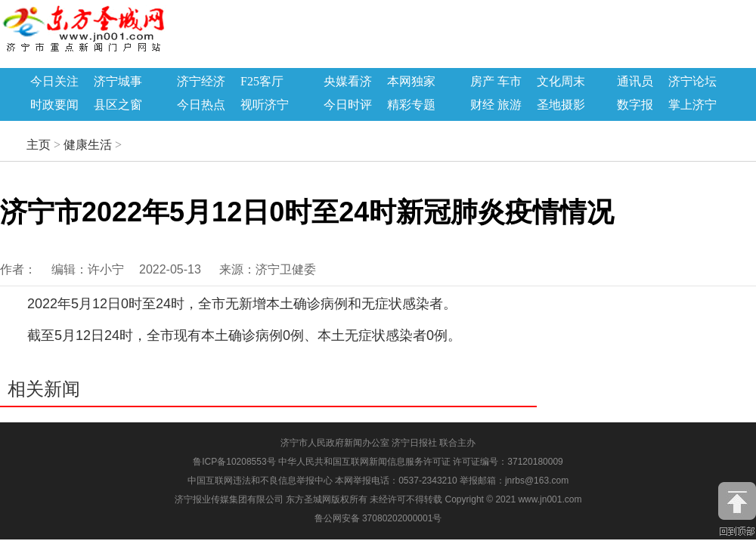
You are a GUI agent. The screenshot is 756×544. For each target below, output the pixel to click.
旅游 (510, 105)
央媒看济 (348, 82)
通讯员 (635, 82)
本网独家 (411, 82)
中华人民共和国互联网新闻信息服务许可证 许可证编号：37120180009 (421, 462)
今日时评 (348, 105)
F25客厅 (262, 82)
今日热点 (201, 105)
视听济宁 (265, 105)
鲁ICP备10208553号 (234, 462)
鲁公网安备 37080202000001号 (378, 518)
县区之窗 (118, 105)
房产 (482, 82)
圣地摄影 (561, 105)
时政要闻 (54, 105)
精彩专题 (411, 105)
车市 (510, 82)
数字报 (635, 105)
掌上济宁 (692, 105)
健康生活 (88, 145)
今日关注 (54, 82)
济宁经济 (201, 82)
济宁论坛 (692, 82)
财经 (482, 105)
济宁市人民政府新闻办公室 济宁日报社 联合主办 (378, 443)
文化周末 (561, 82)
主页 (39, 145)
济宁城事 (118, 82)
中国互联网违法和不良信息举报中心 (261, 481)
